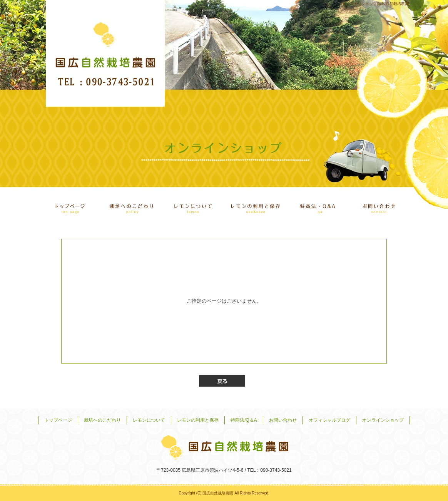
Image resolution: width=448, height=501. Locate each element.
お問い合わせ (378, 206)
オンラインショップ (383, 420)
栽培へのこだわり (132, 206)
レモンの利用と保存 (255, 206)
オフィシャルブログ (329, 420)
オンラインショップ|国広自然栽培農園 (375, 4)
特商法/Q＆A (316, 206)
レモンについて (193, 206)
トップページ (70, 206)
